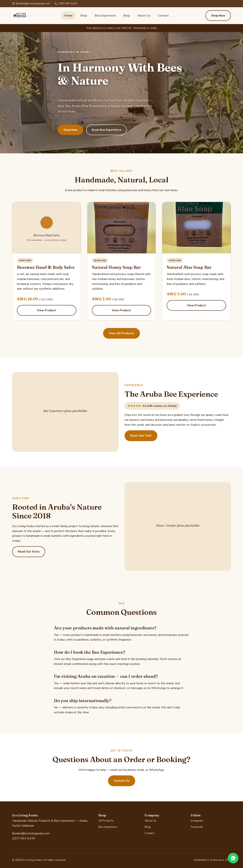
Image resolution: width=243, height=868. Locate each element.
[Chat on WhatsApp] (233, 858)
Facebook (197, 827)
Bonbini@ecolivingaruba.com (31, 4)
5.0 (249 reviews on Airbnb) (152, 406)
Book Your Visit (141, 436)
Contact (163, 16)
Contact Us (122, 781)
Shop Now (218, 16)
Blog (127, 16)
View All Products (121, 333)
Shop (84, 16)
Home (69, 16)
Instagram (197, 821)
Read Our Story (29, 552)
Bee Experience (105, 16)
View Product (47, 310)
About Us (144, 16)
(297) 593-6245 (66, 4)
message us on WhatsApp (148, 688)
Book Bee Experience (107, 130)
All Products (106, 821)
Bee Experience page (80, 659)
